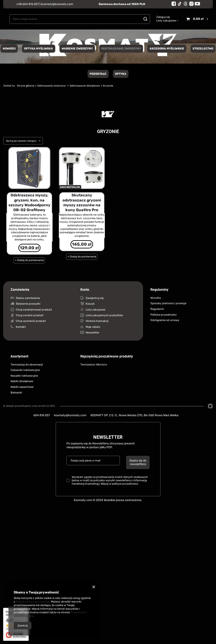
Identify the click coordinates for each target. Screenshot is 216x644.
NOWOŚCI (9, 49)
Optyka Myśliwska (38, 49)
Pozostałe (98, 74)
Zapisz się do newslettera (138, 462)
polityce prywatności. (125, 484)
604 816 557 (42, 415)
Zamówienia (20, 290)
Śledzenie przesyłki (28, 304)
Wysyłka (156, 298)
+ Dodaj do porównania (29, 260)
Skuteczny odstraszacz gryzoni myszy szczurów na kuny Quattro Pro (82, 203)
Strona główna (26, 86)
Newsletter (92, 333)
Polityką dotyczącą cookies (33, 602)
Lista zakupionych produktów (104, 315)
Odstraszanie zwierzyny (121, 49)
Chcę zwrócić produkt (30, 315)
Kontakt (21, 327)
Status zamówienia (28, 298)
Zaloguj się (163, 17)
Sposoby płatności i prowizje (168, 303)
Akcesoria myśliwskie (167, 49)
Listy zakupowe (166, 21)
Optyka (121, 74)
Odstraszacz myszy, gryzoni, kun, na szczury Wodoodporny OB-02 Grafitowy (29, 203)
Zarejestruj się (95, 298)
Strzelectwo (203, 49)
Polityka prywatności (163, 315)
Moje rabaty (93, 327)
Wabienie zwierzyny (77, 49)
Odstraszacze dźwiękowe (85, 86)
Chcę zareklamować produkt (34, 310)
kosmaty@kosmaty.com (57, 4)
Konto (85, 290)
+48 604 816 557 (27, 4)
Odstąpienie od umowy (165, 320)
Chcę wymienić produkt (31, 321)
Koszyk (90, 304)
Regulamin (157, 309)
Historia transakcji (97, 321)
